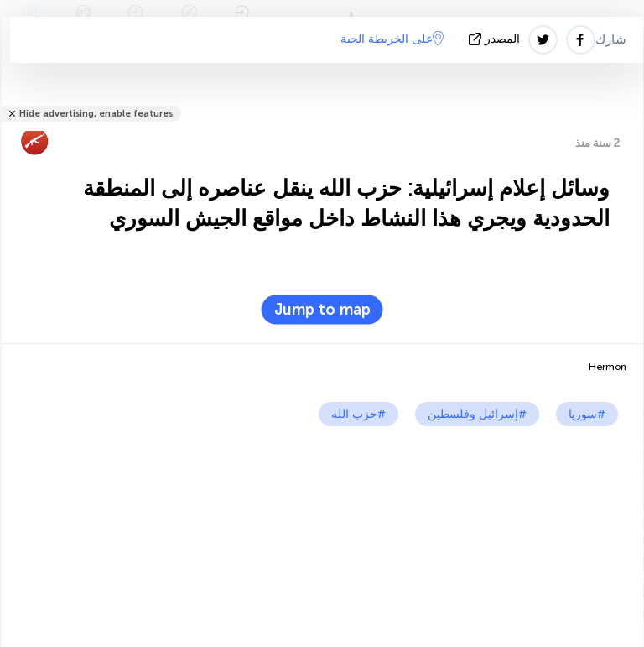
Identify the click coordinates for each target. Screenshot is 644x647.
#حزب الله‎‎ (358, 414)
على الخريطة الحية (392, 39)
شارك (611, 39)
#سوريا (587, 414)
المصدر (496, 39)
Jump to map (322, 310)
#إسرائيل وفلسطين (477, 414)
